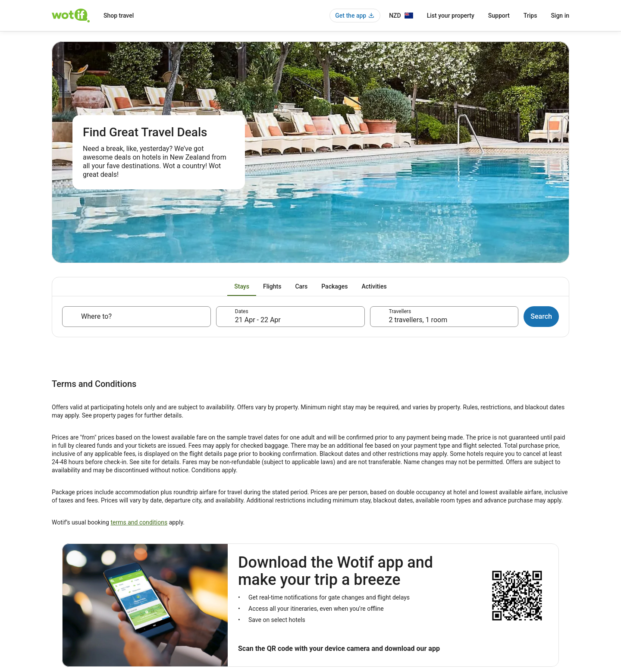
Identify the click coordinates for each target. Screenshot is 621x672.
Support (499, 16)
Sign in (560, 16)
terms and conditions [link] (139, 522)
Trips (530, 16)
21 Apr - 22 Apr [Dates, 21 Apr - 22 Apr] (258, 320)
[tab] (242, 286)
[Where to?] (136, 317)
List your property (451, 16)
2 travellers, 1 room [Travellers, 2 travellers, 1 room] (418, 320)
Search (541, 316)
